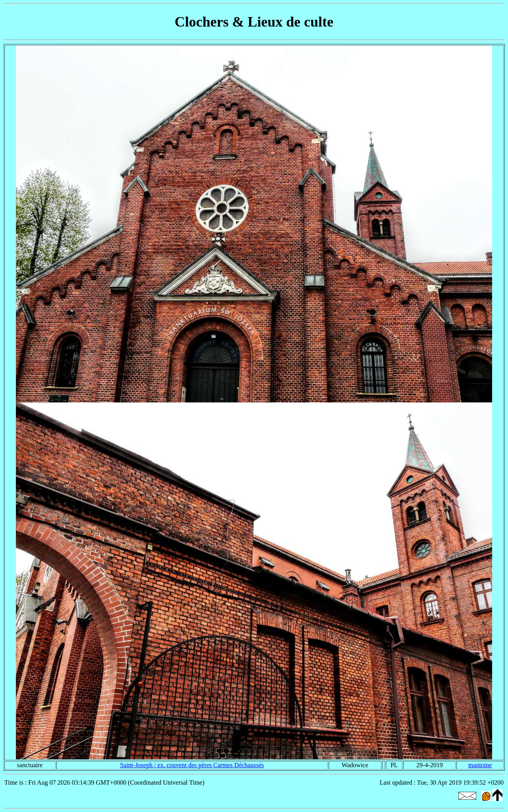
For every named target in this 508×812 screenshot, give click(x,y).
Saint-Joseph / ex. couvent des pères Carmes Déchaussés (192, 765)
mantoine (480, 765)
